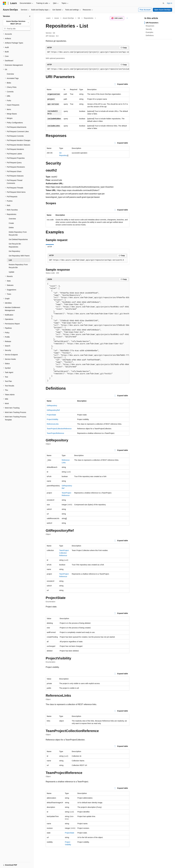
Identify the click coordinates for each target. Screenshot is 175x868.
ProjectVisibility (52, 419)
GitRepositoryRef (53, 410)
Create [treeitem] (11, 223)
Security (149, 29)
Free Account (145, 10)
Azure (57, 18)
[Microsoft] (4, 3)
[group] (87, 52)
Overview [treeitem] (10, 74)
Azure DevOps (68, 18)
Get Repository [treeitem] (14, 251)
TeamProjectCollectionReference (59, 429)
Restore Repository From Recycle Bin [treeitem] (18, 266)
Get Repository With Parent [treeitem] (19, 256)
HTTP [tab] (50, 247)
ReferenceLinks (53, 424)
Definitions (150, 35)
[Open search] (163, 3)
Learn (48, 18)
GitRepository (52, 406)
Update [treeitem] (11, 272)
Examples (149, 32)
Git (79, 18)
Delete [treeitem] (11, 228)
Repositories (89, 18)
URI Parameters (152, 23)
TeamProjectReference (55, 433)
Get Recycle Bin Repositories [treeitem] (15, 245)
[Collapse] (30, 16)
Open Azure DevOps (163, 10)
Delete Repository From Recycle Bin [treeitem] (18, 234)
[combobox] (17, 23)
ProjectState (51, 415)
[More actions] (127, 18)
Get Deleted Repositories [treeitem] (18, 239)
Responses (150, 26)
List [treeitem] (10, 260)
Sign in (169, 3)
